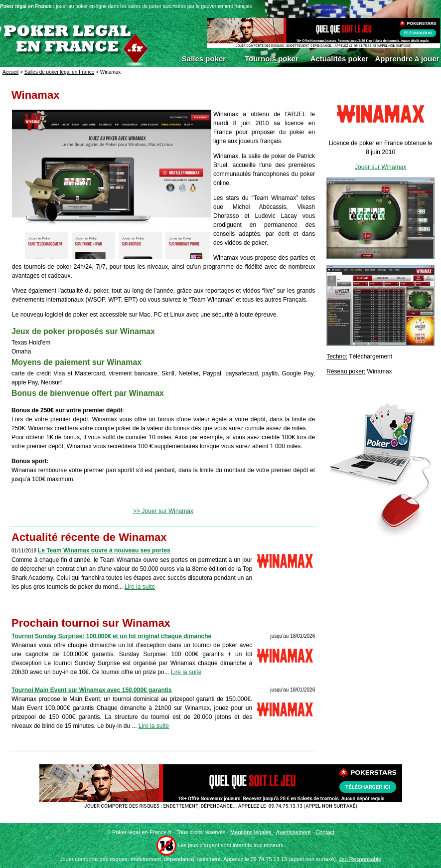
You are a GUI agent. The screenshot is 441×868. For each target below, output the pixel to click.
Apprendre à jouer (407, 59)
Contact (325, 832)
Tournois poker (272, 59)
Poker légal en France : (28, 6)
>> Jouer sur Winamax (163, 511)
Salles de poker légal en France (60, 72)
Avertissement (294, 832)
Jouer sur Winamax (380, 167)
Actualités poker (340, 59)
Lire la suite (140, 587)
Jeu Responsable (360, 859)
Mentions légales (252, 832)
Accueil (10, 72)
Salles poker (204, 59)
